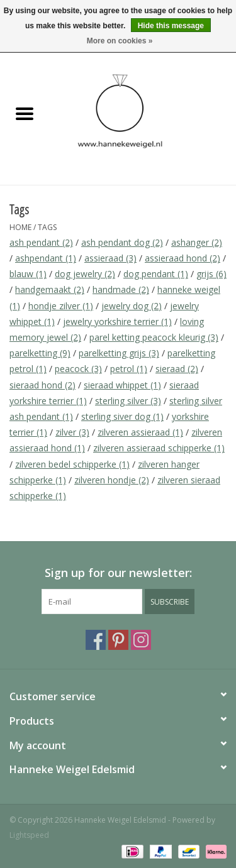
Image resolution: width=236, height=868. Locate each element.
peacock (78, 369)
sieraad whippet (122, 385)
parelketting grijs (119, 353)
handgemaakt (50, 289)
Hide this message (171, 26)
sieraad (177, 369)
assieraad (110, 258)
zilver (72, 432)
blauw (28, 274)
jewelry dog (132, 306)
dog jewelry (85, 274)
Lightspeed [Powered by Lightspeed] (29, 835)
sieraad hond (42, 385)
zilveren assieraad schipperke (159, 448)
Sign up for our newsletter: (118, 573)
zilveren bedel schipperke (72, 464)
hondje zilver (61, 306)
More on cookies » (120, 41)
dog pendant (156, 274)
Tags (47, 227)
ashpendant (46, 258)
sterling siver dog (122, 416)
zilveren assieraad (140, 432)
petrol (129, 369)
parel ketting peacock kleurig (154, 337)
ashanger (197, 242)
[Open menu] (25, 113)
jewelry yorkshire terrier (117, 321)
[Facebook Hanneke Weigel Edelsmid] (96, 640)
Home (20, 227)
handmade (121, 289)
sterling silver (128, 401)
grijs (211, 274)
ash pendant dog (122, 242)
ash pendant (41, 242)
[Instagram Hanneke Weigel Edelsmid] (141, 640)
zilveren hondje (112, 480)
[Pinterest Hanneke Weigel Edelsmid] (118, 640)
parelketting (40, 353)
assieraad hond (183, 258)
